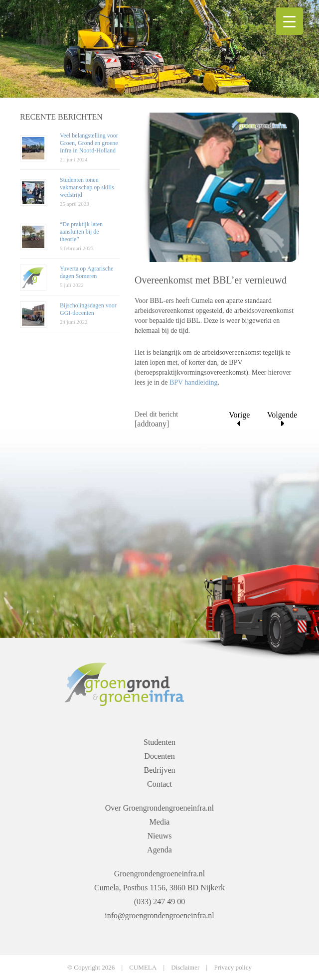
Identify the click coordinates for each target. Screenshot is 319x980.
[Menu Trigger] (289, 21)
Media (160, 822)
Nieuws (160, 836)
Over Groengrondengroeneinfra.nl (160, 808)
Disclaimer (185, 967)
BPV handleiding (194, 382)
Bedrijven (159, 770)
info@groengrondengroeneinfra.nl (159, 915)
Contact (159, 784)
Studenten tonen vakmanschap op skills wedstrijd (87, 187)
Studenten (159, 742)
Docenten (159, 756)
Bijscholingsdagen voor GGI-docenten (88, 309)
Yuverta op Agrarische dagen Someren (86, 272)
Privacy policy (233, 967)
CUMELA (143, 967)
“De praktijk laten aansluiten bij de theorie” (81, 232)
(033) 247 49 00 (160, 902)
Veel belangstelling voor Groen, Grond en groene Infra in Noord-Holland (89, 143)
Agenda (159, 850)
